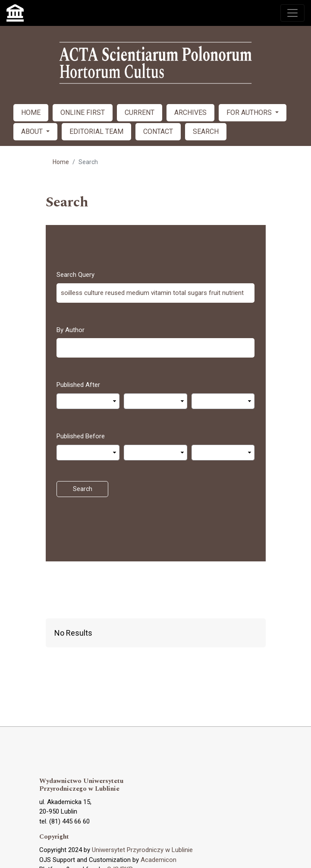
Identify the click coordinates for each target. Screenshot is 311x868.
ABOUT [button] (33, 131)
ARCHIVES (190, 112)
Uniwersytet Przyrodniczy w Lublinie (142, 850)
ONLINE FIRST (83, 112)
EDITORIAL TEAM (96, 131)
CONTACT (158, 131)
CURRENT (140, 112)
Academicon (159, 860)
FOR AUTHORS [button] (250, 112)
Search (83, 489)
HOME (31, 112)
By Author (71, 330)
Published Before (81, 436)
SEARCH (206, 131)
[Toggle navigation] (292, 13)
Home (61, 162)
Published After (78, 385)
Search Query (75, 275)
